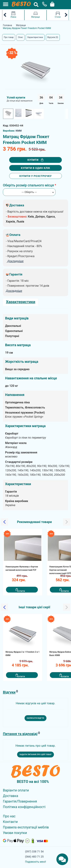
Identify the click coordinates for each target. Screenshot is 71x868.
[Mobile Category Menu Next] (66, 15)
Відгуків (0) (53, 37)
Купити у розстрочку (36, 176)
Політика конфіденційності (24, 807)
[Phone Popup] (43, 5)
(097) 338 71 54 (34, 851)
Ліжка (13, 15)
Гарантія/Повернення (20, 801)
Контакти (10, 822)
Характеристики (35, 37)
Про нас (9, 816)
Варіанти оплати (16, 790)
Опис (21, 37)
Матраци (35, 15)
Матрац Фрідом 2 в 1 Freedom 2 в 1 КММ (22, 654)
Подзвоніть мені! (36, 862)
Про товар (9, 37)
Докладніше (14, 291)
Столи (58, 15)
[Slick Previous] (4, 522)
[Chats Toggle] (62, 859)
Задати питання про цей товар (35, 754)
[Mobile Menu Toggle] (4, 4)
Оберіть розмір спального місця (28, 185)
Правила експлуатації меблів (26, 827)
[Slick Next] (67, 522)
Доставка (11, 796)
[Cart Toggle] (51, 4)
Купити (35, 160)
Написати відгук (36, 718)
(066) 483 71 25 (34, 857)
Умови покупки (15, 833)
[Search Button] (36, 5)
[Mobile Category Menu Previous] (5, 15)
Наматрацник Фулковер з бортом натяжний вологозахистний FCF (22, 568)
